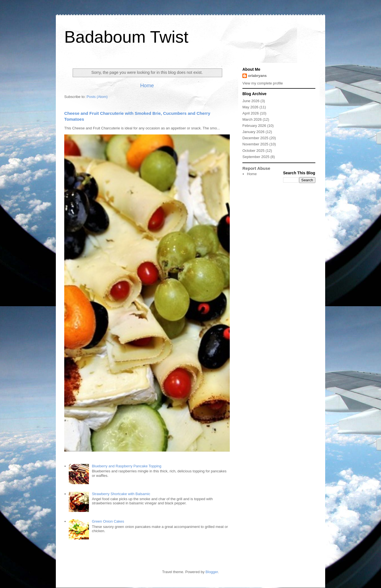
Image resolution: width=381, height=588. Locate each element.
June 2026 (251, 101)
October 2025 (253, 151)
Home (147, 86)
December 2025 (255, 138)
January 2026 (253, 132)
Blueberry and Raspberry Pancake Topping (127, 466)
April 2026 (251, 113)
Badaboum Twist (126, 37)
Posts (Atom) (97, 97)
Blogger (212, 572)
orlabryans (257, 76)
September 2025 (256, 157)
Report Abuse (256, 168)
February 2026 (254, 126)
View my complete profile (263, 83)
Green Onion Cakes (108, 521)
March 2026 (252, 119)
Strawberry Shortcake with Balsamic (121, 494)
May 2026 (250, 107)
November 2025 (255, 144)
